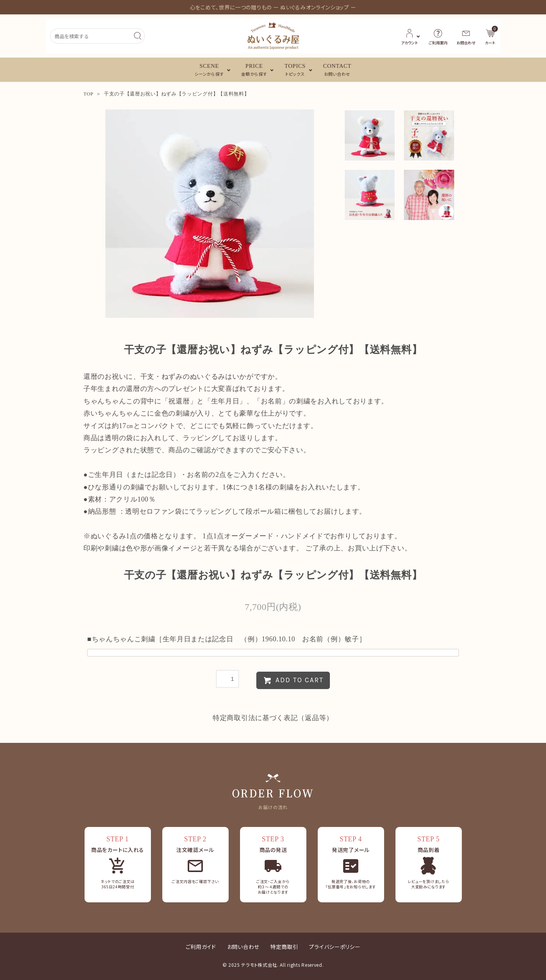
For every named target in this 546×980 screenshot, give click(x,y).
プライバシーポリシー (335, 947)
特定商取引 (284, 947)
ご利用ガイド (201, 947)
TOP (88, 94)
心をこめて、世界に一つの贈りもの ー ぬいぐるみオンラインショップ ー (273, 7)
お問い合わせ (243, 947)
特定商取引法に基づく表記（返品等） (273, 718)
